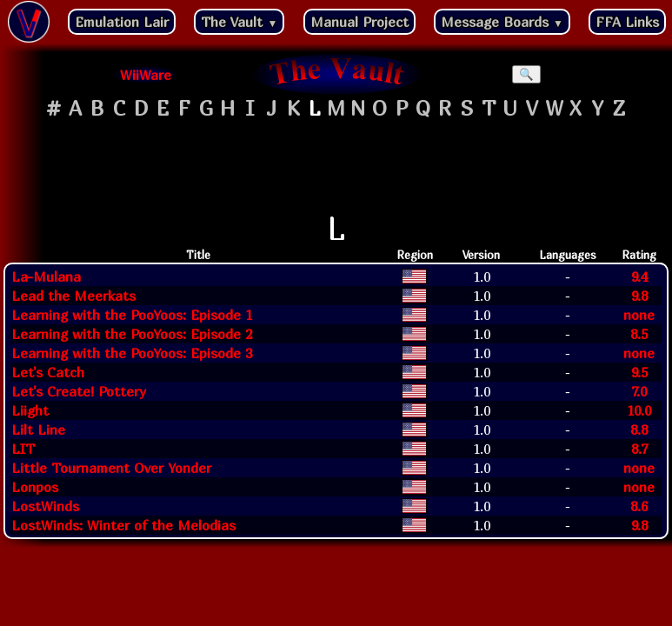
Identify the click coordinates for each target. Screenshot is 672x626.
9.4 (639, 276)
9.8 (639, 296)
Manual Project (359, 22)
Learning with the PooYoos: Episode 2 (132, 334)
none (639, 315)
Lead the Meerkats (73, 296)
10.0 (639, 410)
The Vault (239, 22)
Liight (30, 410)
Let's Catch (48, 372)
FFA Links (627, 22)
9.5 (639, 372)
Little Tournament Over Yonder (111, 468)
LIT (23, 449)
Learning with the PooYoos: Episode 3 (132, 353)
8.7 (639, 449)
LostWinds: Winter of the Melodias (123, 525)
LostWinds (45, 506)
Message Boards (502, 22)
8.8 (639, 430)
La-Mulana (46, 276)
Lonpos (35, 487)
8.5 (639, 334)
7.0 (639, 391)
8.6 (639, 506)
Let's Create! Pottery (79, 391)
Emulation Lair (122, 22)
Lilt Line (38, 430)
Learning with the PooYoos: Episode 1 (132, 315)
